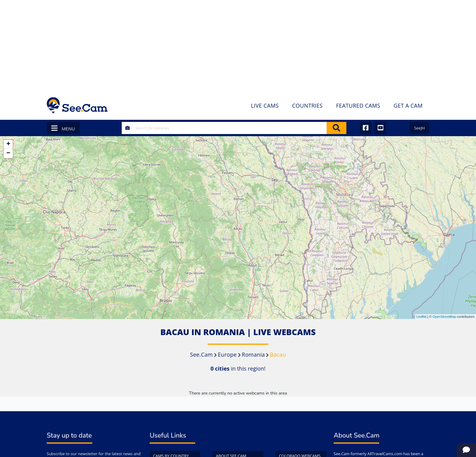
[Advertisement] (238, 45)
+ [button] (8, 144)
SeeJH (419, 128)
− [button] (8, 153)
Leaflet (422, 317)
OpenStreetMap (444, 317)
